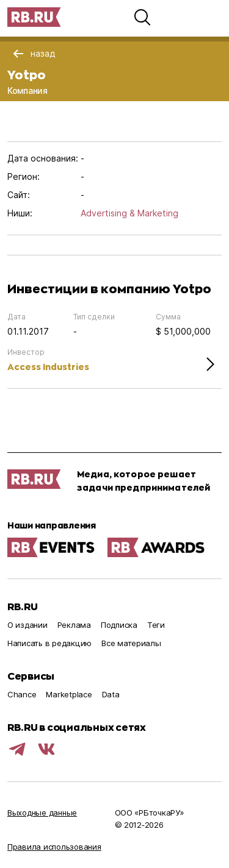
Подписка (119, 625)
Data (111, 694)
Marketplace (69, 694)
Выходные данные (42, 813)
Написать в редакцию (49, 643)
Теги (156, 625)
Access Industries (48, 367)
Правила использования (54, 847)
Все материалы (131, 643)
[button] (142, 17)
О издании (27, 625)
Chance (22, 694)
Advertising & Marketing (129, 213)
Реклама (74, 625)
